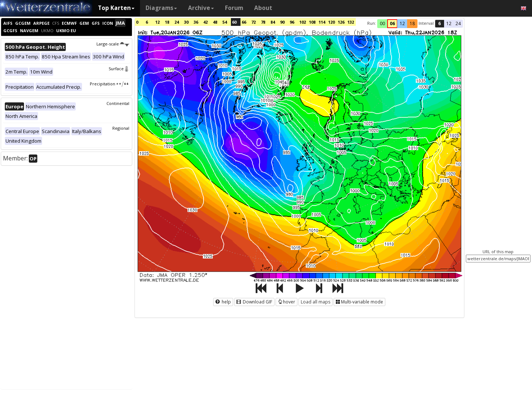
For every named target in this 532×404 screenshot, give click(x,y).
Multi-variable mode (359, 302)
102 (303, 22)
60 (234, 22)
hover (287, 302)
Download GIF (254, 302)
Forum (234, 8)
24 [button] (458, 23)
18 (167, 22)
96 (292, 22)
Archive (201, 8)
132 (351, 22)
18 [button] (412, 23)
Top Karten (116, 8)
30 (186, 22)
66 (244, 22)
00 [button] (382, 23)
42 (205, 22)
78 (263, 22)
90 (282, 22)
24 (177, 22)
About (263, 8)
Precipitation (110, 84)
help (223, 302)
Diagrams (161, 8)
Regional (121, 128)
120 (331, 22)
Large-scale (113, 44)
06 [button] (392, 23)
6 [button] (439, 23)
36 (196, 22)
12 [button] (402, 23)
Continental (118, 103)
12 (157, 22)
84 (273, 22)
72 (253, 22)
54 (225, 22)
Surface (119, 69)
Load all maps (316, 302)
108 (312, 22)
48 (215, 22)
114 (322, 22)
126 (341, 22)
